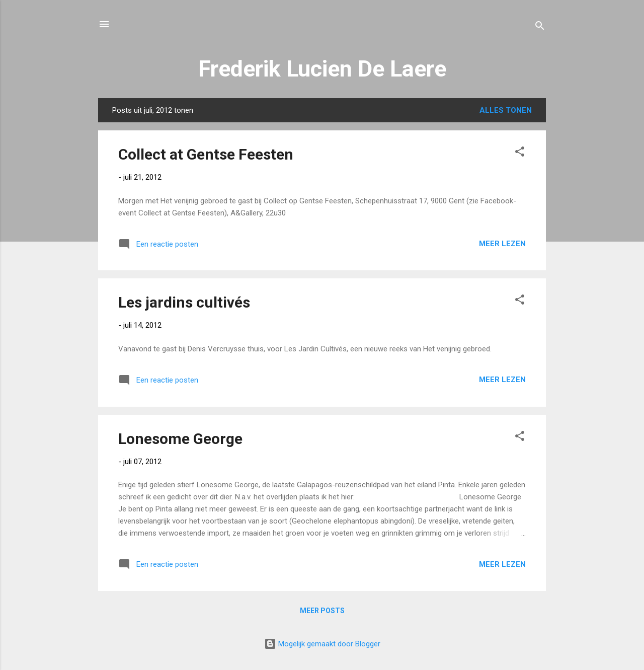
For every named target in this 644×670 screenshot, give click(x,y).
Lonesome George (180, 439)
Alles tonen (506, 110)
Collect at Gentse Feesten (206, 154)
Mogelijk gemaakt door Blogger (322, 644)
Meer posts (322, 611)
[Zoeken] (540, 27)
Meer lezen (502, 244)
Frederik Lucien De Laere (322, 69)
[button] (520, 153)
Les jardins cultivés (184, 302)
